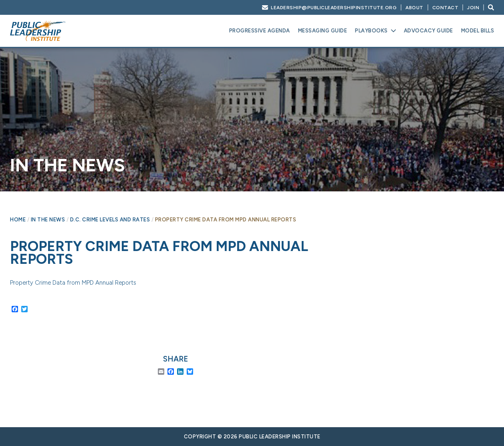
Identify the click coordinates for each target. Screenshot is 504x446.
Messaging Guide (323, 31)
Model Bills (478, 31)
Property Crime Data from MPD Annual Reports (73, 283)
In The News (48, 220)
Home (18, 220)
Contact (446, 8)
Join (473, 8)
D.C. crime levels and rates (110, 220)
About (414, 8)
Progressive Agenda (260, 31)
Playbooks (371, 31)
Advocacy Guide (428, 31)
